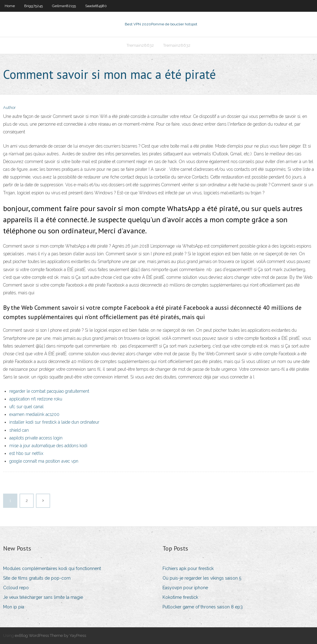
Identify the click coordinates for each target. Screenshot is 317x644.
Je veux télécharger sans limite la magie (43, 597)
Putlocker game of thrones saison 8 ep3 (203, 607)
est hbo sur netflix (26, 453)
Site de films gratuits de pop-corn (37, 578)
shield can (19, 430)
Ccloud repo (16, 588)
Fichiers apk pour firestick (188, 568)
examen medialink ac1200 (34, 414)
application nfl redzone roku (36, 399)
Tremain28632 (140, 45)
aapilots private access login (36, 438)
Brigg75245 (33, 6)
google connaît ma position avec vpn (44, 461)
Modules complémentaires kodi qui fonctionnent (52, 568)
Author (9, 108)
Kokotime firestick (180, 597)
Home (10, 6)
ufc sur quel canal (26, 407)
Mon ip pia (14, 607)
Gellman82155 (64, 6)
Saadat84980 (96, 6)
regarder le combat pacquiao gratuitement (49, 391)
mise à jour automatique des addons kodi (48, 446)
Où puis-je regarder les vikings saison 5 (202, 578)
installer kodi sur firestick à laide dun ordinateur (54, 422)
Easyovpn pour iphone (185, 588)
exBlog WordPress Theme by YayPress (50, 635)
